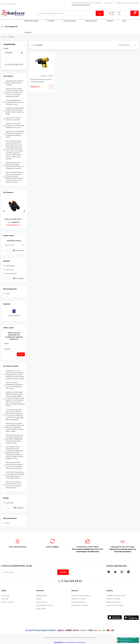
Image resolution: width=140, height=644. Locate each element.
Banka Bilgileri (42, 596)
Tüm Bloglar (19, 508)
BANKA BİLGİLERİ (31, 21)
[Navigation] (12, 27)
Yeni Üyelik (5, 596)
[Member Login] (110, 13)
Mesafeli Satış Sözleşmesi (81, 596)
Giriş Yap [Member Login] (113, 13)
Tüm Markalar (18, 250)
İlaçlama (28, 32)
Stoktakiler (39, 45)
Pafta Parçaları (91, 21)
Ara (100, 13)
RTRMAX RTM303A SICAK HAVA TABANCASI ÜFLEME (41, 81)
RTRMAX (12, 37)
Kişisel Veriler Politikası (80, 605)
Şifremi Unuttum (8, 602)
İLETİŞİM (51, 21)
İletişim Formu (42, 602)
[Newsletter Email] (35, 572)
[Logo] (13, 13)
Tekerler (110, 21)
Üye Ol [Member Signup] (119, 13)
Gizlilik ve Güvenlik (78, 599)
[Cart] (135, 13)
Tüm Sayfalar (19, 278)
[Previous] (4, 211)
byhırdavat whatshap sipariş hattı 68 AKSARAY (127, 640)
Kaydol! (21, 354)
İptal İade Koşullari (78, 602)
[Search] (70, 13)
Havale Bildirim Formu (45, 605)
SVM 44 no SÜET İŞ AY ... (14, 219)
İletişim (39, 599)
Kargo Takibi (109, 3)
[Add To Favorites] (51, 87)
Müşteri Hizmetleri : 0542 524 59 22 (128, 3)
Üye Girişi (5, 599)
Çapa (124, 21)
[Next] (24, 211)
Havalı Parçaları (70, 21)
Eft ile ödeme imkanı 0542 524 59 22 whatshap (87, 4)
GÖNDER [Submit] (63, 572)
